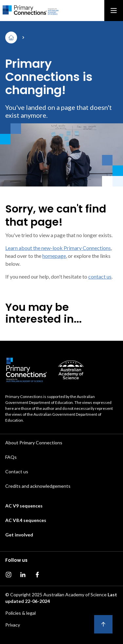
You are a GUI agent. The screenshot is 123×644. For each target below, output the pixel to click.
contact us (100, 276)
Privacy (13, 625)
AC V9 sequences (24, 506)
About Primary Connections (34, 443)
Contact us (17, 471)
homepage (54, 256)
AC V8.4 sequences (26, 520)
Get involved (19, 535)
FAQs (11, 457)
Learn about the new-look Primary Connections (58, 248)
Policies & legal (20, 613)
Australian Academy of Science (75, 594)
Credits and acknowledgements (38, 486)
